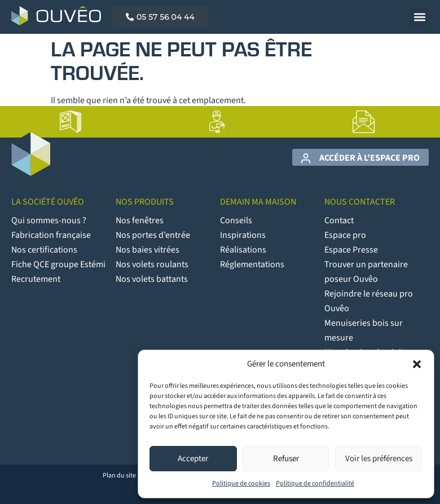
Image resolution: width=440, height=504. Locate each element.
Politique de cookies (241, 483)
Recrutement (36, 279)
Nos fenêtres (140, 220)
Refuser (286, 459)
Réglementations (252, 264)
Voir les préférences (379, 459)
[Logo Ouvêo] (56, 16)
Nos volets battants (152, 279)
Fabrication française (51, 235)
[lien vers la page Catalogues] (71, 122)
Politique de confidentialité (315, 483)
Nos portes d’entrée (153, 235)
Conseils (236, 220)
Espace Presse (351, 250)
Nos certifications (44, 250)
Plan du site (119, 476)
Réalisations (243, 250)
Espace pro (345, 235)
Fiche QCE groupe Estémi (58, 264)
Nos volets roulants (152, 264)
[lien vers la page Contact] (364, 122)
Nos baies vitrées (148, 250)
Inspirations (243, 235)
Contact (339, 220)
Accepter (193, 459)
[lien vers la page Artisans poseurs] (217, 122)
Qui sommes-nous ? (49, 220)
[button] (417, 364)
